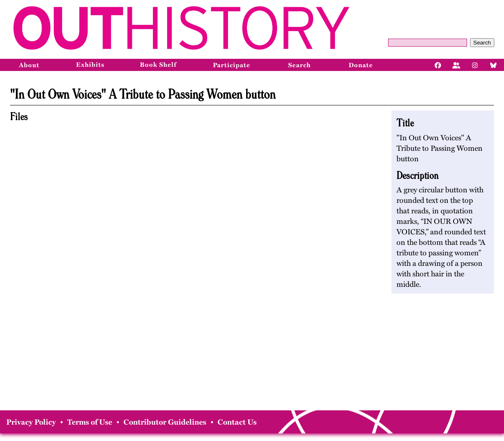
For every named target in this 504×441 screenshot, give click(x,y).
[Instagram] (475, 65)
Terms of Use (90, 422)
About (29, 65)
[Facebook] (438, 65)
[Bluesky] (493, 65)
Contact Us (237, 422)
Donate (361, 65)
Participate (232, 65)
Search (482, 43)
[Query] (428, 43)
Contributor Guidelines (165, 422)
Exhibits (90, 65)
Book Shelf (158, 65)
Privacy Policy (31, 422)
